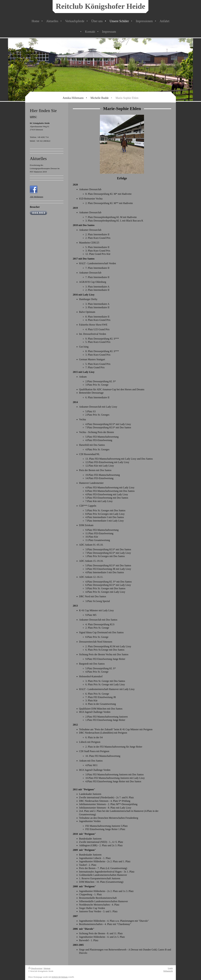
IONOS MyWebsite (60, 977)
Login (170, 968)
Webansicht (168, 971)
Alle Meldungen (37, 197)
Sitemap (47, 968)
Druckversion (35, 968)
